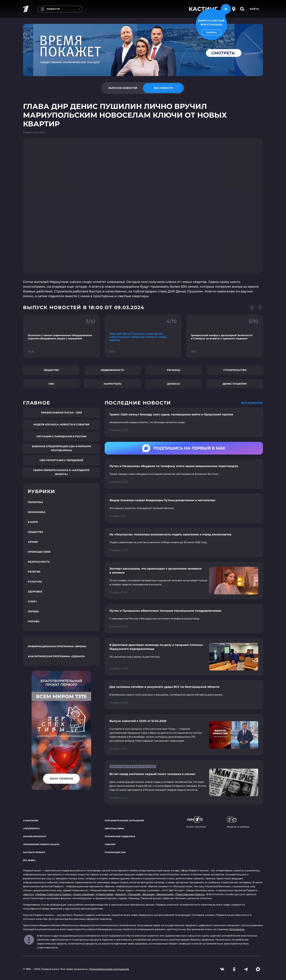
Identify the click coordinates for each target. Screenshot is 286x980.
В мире (33, 522)
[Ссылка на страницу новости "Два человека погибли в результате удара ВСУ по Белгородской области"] (184, 695)
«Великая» (148, 894)
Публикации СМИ (115, 852)
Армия (33, 542)
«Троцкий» (134, 894)
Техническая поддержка (120, 836)
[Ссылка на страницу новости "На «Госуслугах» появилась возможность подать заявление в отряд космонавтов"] (184, 542)
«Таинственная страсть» (190, 894)
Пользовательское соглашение (124, 821)
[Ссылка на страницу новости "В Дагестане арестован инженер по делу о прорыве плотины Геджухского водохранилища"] (184, 657)
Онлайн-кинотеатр (35, 836)
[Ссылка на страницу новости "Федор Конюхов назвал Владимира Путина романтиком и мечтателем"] (184, 508)
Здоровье (35, 592)
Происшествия (39, 552)
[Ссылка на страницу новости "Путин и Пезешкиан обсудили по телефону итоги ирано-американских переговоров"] (184, 474)
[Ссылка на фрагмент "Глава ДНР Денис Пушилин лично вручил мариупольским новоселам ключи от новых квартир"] (143, 336)
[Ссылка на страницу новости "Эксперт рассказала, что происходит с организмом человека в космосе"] (184, 580)
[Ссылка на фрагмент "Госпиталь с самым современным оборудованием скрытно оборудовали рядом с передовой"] (61, 336)
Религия (34, 572)
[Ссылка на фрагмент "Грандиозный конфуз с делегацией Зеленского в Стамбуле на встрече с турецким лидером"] (225, 336)
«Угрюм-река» (105, 894)
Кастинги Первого (34, 852)
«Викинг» (121, 894)
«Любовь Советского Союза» (53, 894)
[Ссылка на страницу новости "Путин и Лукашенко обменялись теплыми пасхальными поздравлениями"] (184, 619)
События (110, 844)
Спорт (32, 601)
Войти (254, 9)
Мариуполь (113, 384)
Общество (51, 370)
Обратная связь (114, 829)
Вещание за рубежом (238, 822)
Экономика (37, 512)
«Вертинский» (165, 894)
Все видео (29, 860)
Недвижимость (112, 370)
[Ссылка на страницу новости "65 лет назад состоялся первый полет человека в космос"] (184, 782)
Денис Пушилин (235, 384)
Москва (34, 621)
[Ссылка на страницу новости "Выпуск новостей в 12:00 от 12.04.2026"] (184, 735)
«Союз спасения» (84, 894)
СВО (51, 384)
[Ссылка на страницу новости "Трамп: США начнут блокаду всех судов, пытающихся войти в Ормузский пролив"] (184, 422)
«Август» (28, 894)
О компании (31, 821)
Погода (33, 611)
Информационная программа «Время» (57, 646)
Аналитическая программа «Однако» (57, 656)
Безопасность (39, 562)
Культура (35, 582)
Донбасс (174, 384)
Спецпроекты (31, 829)
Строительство (235, 370)
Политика (35, 502)
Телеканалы (237, 929)
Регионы (174, 370)
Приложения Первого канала (41, 844)
